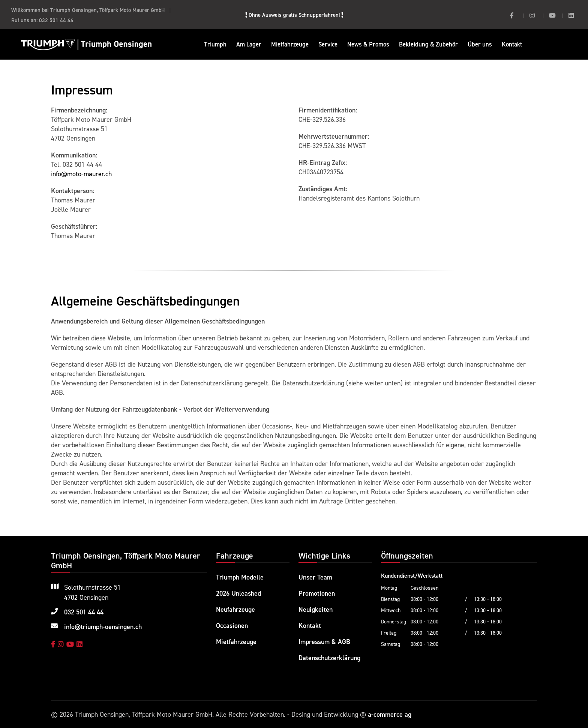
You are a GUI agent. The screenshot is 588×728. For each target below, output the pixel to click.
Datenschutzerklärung (329, 658)
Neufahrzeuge (235, 609)
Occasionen (232, 625)
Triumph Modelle (240, 577)
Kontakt (512, 44)
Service (328, 44)
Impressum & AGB (324, 642)
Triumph (215, 44)
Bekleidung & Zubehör (428, 44)
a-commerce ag (390, 714)
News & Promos (368, 44)
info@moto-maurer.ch (81, 174)
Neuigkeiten (316, 609)
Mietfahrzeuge (290, 44)
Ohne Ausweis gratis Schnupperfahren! (294, 15)
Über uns (480, 44)
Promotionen (317, 593)
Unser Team (315, 577)
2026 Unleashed (238, 593)
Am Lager (249, 44)
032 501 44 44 (56, 20)
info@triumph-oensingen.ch (103, 627)
